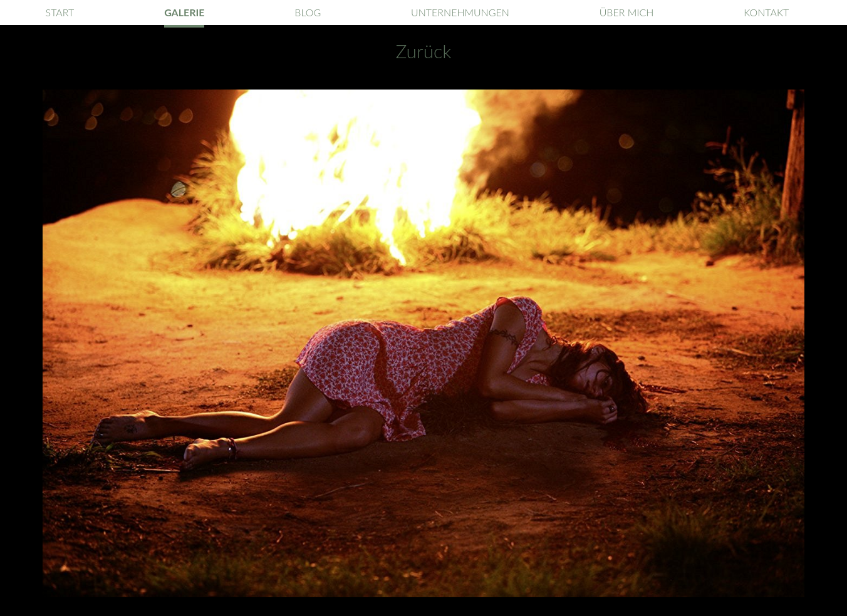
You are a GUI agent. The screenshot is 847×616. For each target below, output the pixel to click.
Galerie (184, 12)
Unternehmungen (460, 12)
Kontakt (766, 12)
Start (60, 12)
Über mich (627, 12)
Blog (308, 12)
